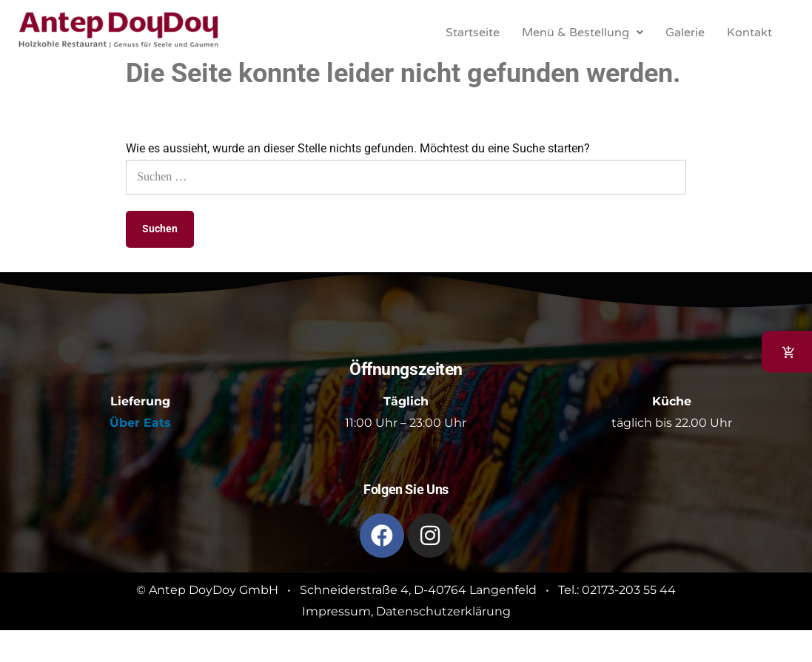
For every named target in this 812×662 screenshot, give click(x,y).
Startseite (473, 33)
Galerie (685, 33)
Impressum (336, 611)
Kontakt (749, 33)
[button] (583, 33)
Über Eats (140, 423)
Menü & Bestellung (583, 33)
